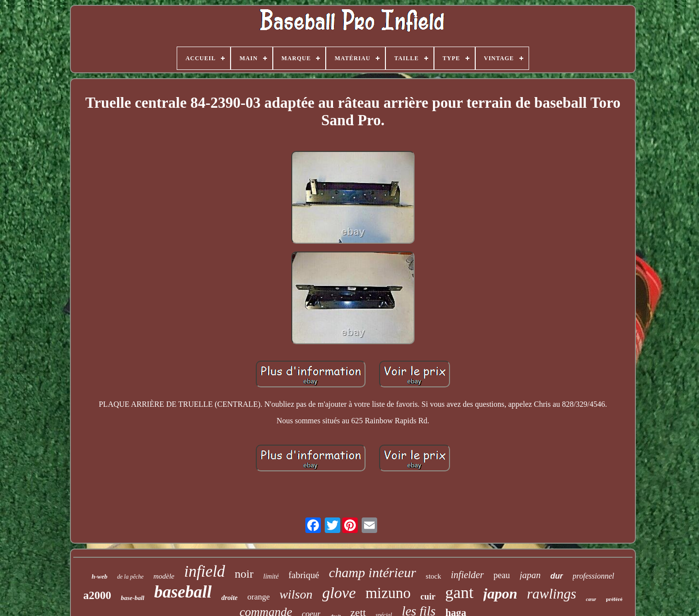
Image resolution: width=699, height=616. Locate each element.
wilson (296, 594)
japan (530, 575)
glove (339, 593)
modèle (164, 576)
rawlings (552, 594)
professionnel (594, 576)
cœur (591, 599)
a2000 (98, 595)
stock (433, 576)
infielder (467, 575)
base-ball (133, 598)
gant (459, 592)
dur (557, 576)
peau (502, 575)
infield (204, 571)
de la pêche (130, 577)
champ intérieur (372, 573)
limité (271, 576)
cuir (428, 597)
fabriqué (304, 575)
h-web (100, 576)
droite (229, 598)
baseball (183, 592)
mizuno (388, 593)
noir (244, 574)
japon (500, 593)
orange (259, 597)
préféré (614, 599)
